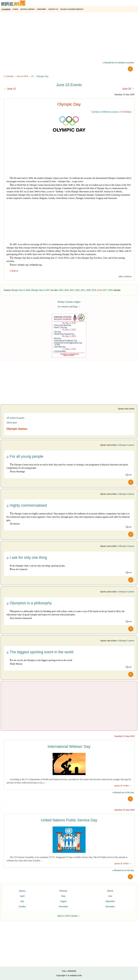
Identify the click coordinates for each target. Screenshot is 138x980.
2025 (61, 290)
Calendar (9, 76)
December (110, 906)
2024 (66, 290)
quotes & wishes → (123, 786)
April (22, 896)
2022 (77, 290)
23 (32, 76)
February (63, 891)
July (22, 901)
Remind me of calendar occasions (118, 63)
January (22, 891)
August (63, 901)
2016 (110, 290)
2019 (94, 290)
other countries (125, 276)
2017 (105, 290)
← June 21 (10, 89)
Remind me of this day (123, 792)
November (63, 906)
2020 (88, 290)
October (22, 906)
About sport (12, 423)
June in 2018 (22, 76)
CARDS (15, 9)
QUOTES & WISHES (27, 9)
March (110, 891)
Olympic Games (126, 445)
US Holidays (126, 112)
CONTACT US (53, 9)
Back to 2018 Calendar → (69, 916)
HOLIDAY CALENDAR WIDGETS (72, 9)
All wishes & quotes (15, 418)
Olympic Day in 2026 (20, 290)
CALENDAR (6, 9)
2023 (72, 290)
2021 (83, 290)
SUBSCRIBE (41, 9)
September (110, 901)
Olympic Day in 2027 (41, 290)
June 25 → (128, 89)
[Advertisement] (69, 34)
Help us (14, 271)
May (63, 896)
